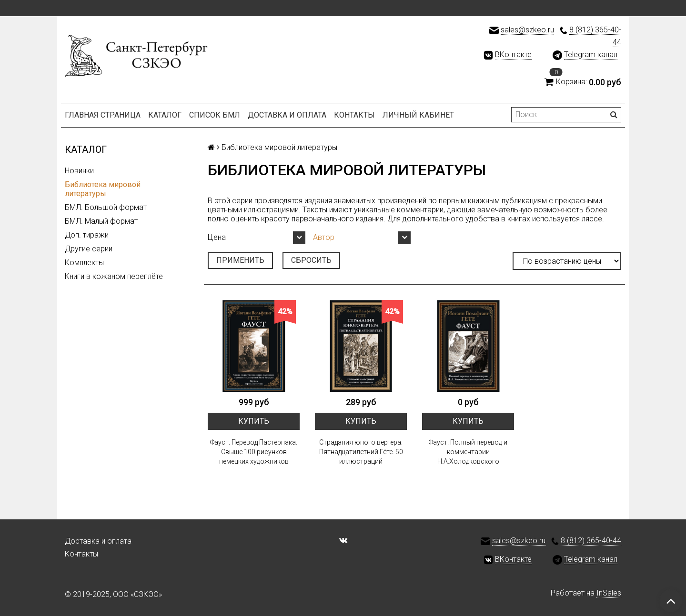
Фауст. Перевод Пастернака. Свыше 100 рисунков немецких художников (254, 452)
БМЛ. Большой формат (106, 207)
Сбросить (311, 260)
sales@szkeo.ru (527, 30)
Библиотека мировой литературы (103, 189)
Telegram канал (591, 55)
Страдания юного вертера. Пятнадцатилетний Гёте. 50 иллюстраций (361, 452)
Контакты (354, 115)
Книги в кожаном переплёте (114, 276)
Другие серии (89, 249)
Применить (240, 260)
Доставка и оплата (287, 115)
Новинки (79, 171)
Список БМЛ (215, 115)
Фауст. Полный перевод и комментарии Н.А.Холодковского (468, 452)
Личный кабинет (418, 115)
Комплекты (84, 263)
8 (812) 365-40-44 (591, 541)
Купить (254, 421)
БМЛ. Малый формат (101, 221)
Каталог (165, 115)
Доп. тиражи (87, 235)
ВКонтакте (513, 55)
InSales (609, 593)
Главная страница (103, 115)
